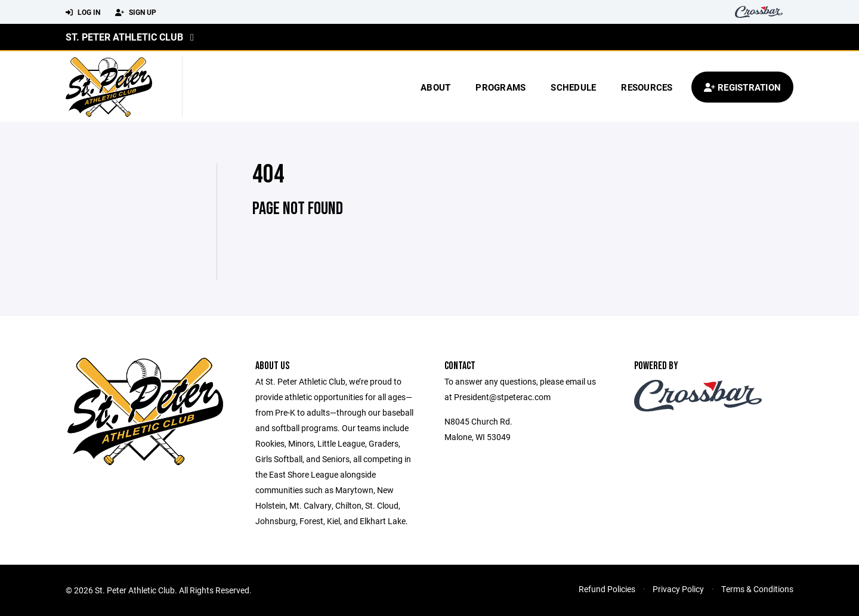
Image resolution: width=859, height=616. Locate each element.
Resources (647, 87)
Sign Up (136, 13)
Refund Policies (607, 589)
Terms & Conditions (757, 589)
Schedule (573, 87)
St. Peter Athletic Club (124, 37)
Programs (500, 87)
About (435, 87)
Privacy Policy (678, 589)
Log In (83, 13)
